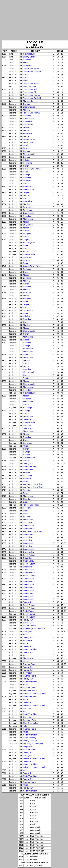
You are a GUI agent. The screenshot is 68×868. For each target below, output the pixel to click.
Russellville (28, 125)
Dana (25, 172)
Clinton (26, 74)
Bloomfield (28, 567)
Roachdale (28, 122)
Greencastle (28, 119)
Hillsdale (27, 160)
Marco (26, 63)
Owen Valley (28, 552)
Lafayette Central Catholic (34, 694)
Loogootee (28, 747)
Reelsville (27, 187)
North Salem (28, 470)
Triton (26, 726)
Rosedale (27, 116)
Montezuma (28, 142)
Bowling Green (29, 139)
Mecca (26, 131)
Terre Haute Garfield (32, 72)
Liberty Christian (30, 741)
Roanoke (27, 60)
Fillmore (27, 128)
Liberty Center (29, 57)
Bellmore (27, 148)
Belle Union (28, 207)
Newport (27, 260)
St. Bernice (28, 225)
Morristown (28, 658)
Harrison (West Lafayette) (34, 629)
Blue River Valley (30, 723)
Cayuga (26, 104)
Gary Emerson (29, 86)
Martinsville (28, 101)
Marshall (27, 110)
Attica (26, 251)
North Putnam (29, 528)
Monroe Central (30, 691)
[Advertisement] (35, 20)
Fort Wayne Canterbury (33, 744)
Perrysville (28, 66)
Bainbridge (28, 210)
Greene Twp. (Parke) (32, 169)
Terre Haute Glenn (31, 92)
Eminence (27, 640)
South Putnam (29, 555)
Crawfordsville (29, 54)
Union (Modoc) (29, 738)
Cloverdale (28, 523)
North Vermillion (30, 467)
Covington (27, 425)
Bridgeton (27, 234)
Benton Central (30, 626)
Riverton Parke (30, 664)
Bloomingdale (29, 107)
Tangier (26, 192)
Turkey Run (28, 419)
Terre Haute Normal (32, 95)
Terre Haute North (31, 505)
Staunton (27, 490)
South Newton (29, 614)
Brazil (26, 80)
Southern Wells (30, 720)
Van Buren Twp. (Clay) (33, 484)
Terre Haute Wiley (31, 69)
